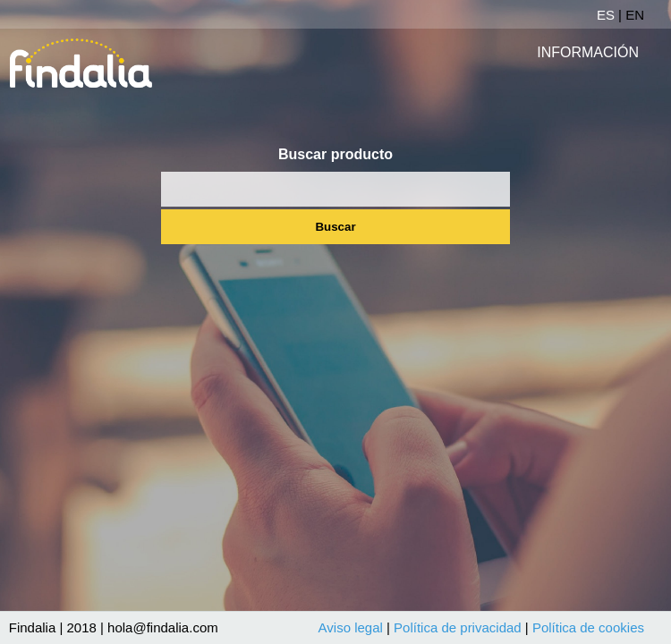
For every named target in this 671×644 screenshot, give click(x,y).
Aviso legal (351, 627)
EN (635, 15)
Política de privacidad (458, 627)
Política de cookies (588, 627)
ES (606, 15)
